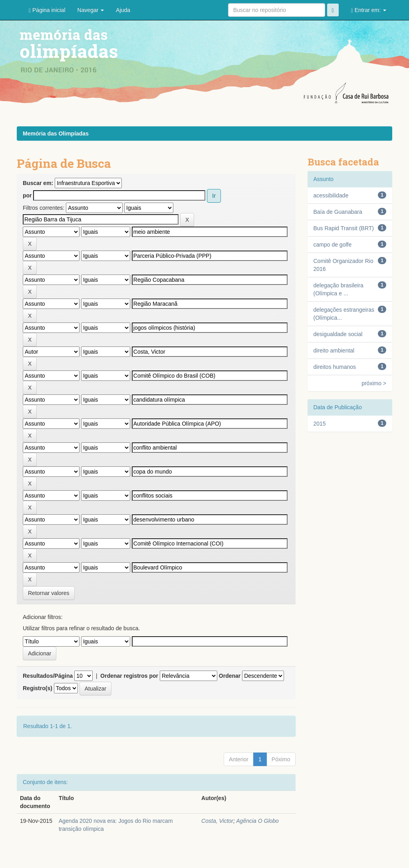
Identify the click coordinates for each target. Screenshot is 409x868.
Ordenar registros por (129, 676)
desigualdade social (338, 334)
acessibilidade (331, 195)
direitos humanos (335, 367)
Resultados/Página (48, 676)
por (27, 195)
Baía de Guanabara (338, 212)
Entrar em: (369, 10)
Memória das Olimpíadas (56, 133)
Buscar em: (38, 183)
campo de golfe (333, 245)
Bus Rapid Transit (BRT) (344, 228)
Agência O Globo (257, 821)
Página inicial (47, 10)
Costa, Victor (217, 821)
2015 (320, 424)
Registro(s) (38, 688)
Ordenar (230, 676)
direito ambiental (334, 350)
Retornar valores (49, 593)
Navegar (91, 10)
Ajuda (123, 10)
